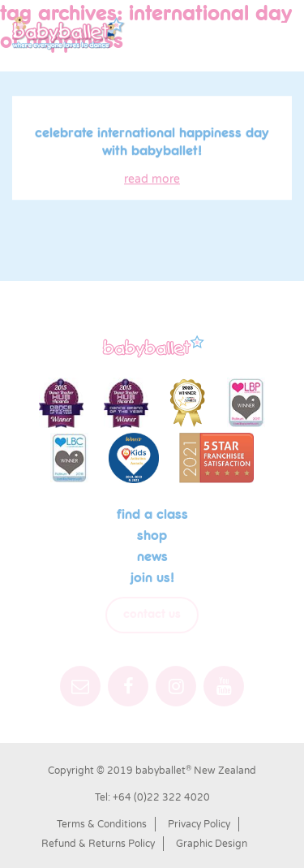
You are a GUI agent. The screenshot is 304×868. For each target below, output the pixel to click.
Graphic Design (212, 844)
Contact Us (152, 615)
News (152, 557)
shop (152, 536)
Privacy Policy (199, 824)
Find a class (152, 515)
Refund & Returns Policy (98, 844)
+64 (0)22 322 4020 (161, 797)
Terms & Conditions (102, 824)
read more (152, 181)
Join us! (152, 578)
